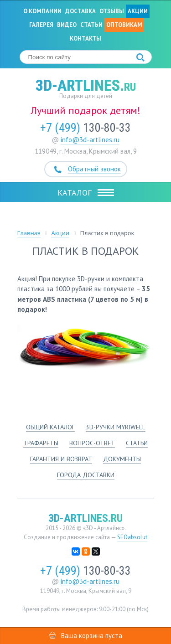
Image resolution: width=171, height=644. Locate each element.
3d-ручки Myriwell (116, 427)
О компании (42, 11)
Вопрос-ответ (92, 443)
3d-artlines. (86, 85)
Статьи (91, 25)
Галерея (41, 25)
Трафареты (41, 443)
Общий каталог (50, 427)
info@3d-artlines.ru (90, 140)
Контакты (85, 39)
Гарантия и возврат (61, 459)
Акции (138, 11)
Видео (67, 25)
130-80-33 (85, 128)
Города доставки (86, 475)
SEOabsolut (132, 537)
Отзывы (112, 11)
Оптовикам (124, 25)
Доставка (80, 11)
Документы (122, 459)
